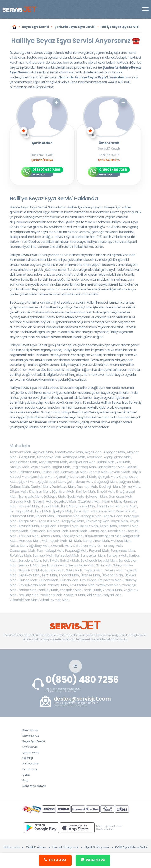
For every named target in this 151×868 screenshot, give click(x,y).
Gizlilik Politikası (36, 847)
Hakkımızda (12, 847)
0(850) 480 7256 (82, 680)
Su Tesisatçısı (31, 763)
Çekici (26, 775)
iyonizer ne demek (34, 786)
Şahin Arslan (42, 143)
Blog (25, 780)
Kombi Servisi (31, 736)
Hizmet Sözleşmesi (65, 847)
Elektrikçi (27, 758)
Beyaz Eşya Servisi (34, 741)
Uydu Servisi (30, 747)
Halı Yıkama (30, 769)
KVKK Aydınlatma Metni (131, 847)
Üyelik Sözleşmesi (97, 847)
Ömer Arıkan (109, 143)
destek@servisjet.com (82, 699)
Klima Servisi (30, 730)
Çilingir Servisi (31, 752)
